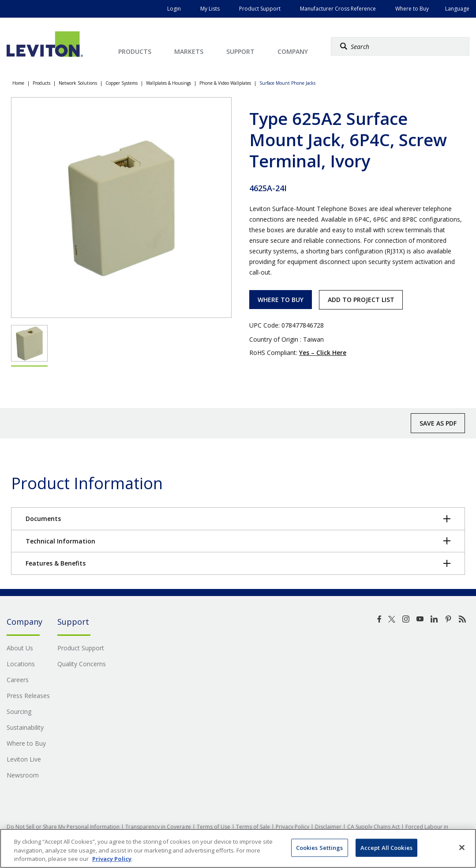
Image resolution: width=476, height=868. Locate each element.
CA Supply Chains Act (373, 827)
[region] (238, 848)
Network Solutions (78, 83)
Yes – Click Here (323, 353)
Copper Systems (122, 83)
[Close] (462, 847)
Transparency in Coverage (158, 827)
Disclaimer (328, 827)
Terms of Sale (253, 827)
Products (41, 83)
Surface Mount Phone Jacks (287, 83)
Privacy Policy (292, 827)
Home (18, 83)
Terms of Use (214, 827)
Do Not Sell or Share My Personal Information (63, 827)
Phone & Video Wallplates (225, 83)
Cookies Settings (320, 847)
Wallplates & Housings (169, 83)
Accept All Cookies (386, 847)
